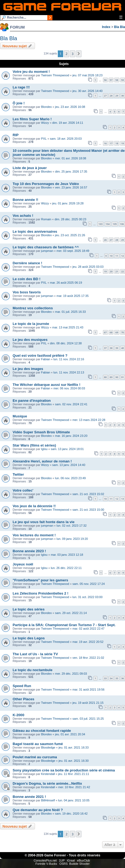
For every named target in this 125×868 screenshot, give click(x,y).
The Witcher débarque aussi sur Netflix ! (47, 385)
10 (111, 256)
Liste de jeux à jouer (30, 168)
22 (123, 271)
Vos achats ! (23, 216)
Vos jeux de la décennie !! (34, 506)
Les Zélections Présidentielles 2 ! (40, 593)
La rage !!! (21, 87)
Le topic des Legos (29, 638)
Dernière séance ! (27, 263)
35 (117, 678)
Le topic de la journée (31, 324)
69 (117, 332)
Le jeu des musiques (30, 340)
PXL (44, 139)
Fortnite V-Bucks (46, 864)
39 (117, 348)
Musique (20, 416)
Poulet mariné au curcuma (35, 757)
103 (100, 224)
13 (123, 499)
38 (111, 348)
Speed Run (22, 686)
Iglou (44, 449)
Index (106, 27)
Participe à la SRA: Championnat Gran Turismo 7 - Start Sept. (64, 625)
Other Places (24, 699)
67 (105, 332)
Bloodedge (48, 747)
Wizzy (45, 123)
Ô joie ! (19, 103)
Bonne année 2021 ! (29, 797)
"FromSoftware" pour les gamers (40, 580)
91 (123, 377)
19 (123, 143)
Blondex (47, 107)
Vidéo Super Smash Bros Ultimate (41, 432)
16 (105, 143)
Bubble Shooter (79, 864)
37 (105, 348)
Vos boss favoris (27, 292)
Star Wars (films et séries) (34, 445)
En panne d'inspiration (32, 401)
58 (117, 80)
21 (117, 271)
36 (123, 678)
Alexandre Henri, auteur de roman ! (42, 461)
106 (122, 224)
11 (117, 256)
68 (111, 332)
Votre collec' (23, 490)
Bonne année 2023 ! (29, 551)
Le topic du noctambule (33, 670)
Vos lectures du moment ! (34, 535)
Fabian (46, 359)
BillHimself (48, 800)
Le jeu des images (28, 369)
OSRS (64, 864)
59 (123, 80)
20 (111, 271)
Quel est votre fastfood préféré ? (40, 356)
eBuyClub (84, 860)
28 (111, 96)
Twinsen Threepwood (55, 75)
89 (111, 377)
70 (123, 332)
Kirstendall (48, 774)
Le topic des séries (29, 609)
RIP (16, 135)
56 (105, 80)
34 (111, 678)
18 (117, 143)
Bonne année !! (25, 200)
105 (115, 224)
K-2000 (18, 715)
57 (111, 80)
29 (117, 96)
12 (123, 256)
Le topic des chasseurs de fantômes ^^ (46, 247)
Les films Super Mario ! (32, 119)
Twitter (18, 474)
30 (123, 96)
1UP (62, 860)
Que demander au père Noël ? (38, 810)
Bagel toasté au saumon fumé (38, 744)
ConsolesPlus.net (45, 860)
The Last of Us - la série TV (35, 654)
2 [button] (67, 54)
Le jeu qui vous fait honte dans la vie (44, 522)
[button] (79, 54)
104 (108, 224)
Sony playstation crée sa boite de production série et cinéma (64, 770)
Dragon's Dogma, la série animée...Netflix (47, 783)
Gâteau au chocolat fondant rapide (42, 731)
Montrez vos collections (33, 308)
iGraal (71, 860)
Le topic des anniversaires (35, 231)
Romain (46, 219)
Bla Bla (119, 27)
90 (117, 377)
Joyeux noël (23, 564)
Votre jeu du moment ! (31, 72)
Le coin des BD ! (26, 279)
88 (105, 377)
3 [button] (72, 54)
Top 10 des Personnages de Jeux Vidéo (46, 184)
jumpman (47, 251)
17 (111, 143)
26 (105, 240)
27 (105, 96)
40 (123, 348)
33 (105, 678)
